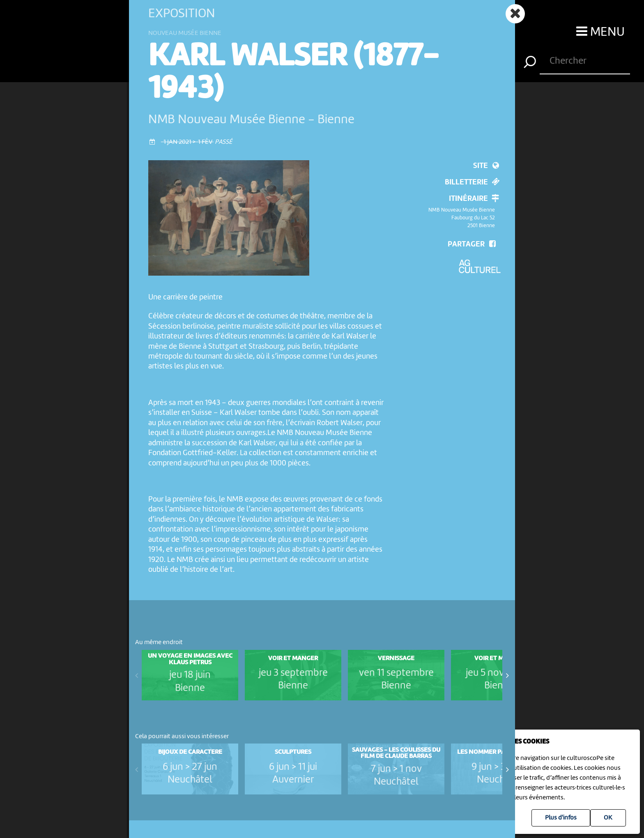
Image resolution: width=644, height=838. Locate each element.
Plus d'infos (561, 818)
